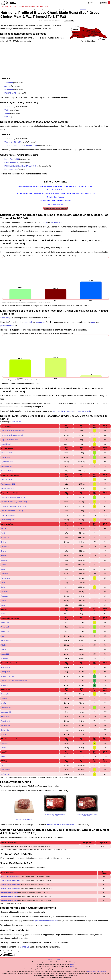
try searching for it (83, 411)
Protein (3, 614)
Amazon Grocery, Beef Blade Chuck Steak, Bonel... (87, 815)
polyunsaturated (7, 325)
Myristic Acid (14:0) (7, 462)
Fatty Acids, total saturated (10, 440)
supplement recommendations (45, 921)
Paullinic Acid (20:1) (7, 489)
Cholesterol (5, 743)
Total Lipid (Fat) (6, 444)
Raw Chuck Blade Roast (9, 893)
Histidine (4, 556)
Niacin (3, 636)
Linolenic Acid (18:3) (7, 520)
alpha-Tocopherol (6, 667)
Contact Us (25, 947)
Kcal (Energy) (5, 770)
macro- (44, 222)
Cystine (3, 542)
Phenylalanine (10, 93)
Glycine (7, 117)
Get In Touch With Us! (55, 204)
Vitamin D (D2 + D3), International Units (21, 145)
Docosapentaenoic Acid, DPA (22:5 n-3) (14, 502)
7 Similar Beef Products (56, 197)
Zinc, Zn (4, 735)
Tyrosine (4, 601)
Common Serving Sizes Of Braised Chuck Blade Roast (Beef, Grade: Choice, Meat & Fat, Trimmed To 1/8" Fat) (55, 193)
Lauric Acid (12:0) (12, 159)
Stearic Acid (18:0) (7, 471)
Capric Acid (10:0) (12, 162)
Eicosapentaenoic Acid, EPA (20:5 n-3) (13, 506)
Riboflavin (4, 645)
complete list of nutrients (63, 411)
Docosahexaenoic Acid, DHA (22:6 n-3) (20, 166)
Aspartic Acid (5, 538)
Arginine (4, 533)
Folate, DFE (5, 623)
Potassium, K (5, 721)
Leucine (3, 565)
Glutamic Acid (5, 547)
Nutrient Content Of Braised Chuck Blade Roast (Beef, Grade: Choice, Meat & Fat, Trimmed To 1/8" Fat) (55, 186)
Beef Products (16, 422)
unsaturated (41, 322)
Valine (7, 110)
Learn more (83, 9)
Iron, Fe (3, 703)
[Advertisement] (55, 60)
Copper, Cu (5, 698)
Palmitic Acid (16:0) (7, 466)
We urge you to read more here (96, 971)
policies (77, 962)
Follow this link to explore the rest (61, 824)
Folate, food (5, 627)
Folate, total (5, 632)
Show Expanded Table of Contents (55, 208)
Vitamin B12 (5, 654)
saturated (28, 322)
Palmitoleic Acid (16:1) (8, 484)
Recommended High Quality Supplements (56, 201)
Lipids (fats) (5, 318)
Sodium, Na (5, 730)
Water (3, 756)
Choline (3, 748)
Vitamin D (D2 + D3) (13, 142)
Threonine (9, 83)
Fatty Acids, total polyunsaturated (12, 435)
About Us (60, 960)
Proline (3, 583)
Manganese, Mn (6, 712)
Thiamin (3, 649)
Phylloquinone (5, 672)
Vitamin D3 (9, 107)
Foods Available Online (55, 190)
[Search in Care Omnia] (94, 3)
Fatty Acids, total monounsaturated (12, 431)
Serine (7, 113)
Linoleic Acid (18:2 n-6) (8, 515)
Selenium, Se (5, 726)
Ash (2, 765)
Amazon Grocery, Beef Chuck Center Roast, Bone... (55, 815)
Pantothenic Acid (6, 640)
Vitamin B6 (4, 659)
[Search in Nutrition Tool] (51, 21)
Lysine (3, 569)
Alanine (7, 86)
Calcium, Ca (5, 694)
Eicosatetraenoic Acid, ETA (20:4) (12, 511)
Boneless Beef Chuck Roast (24, 820)
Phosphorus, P (6, 716)
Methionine (4, 574)
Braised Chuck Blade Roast (10, 877)
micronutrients (57, 222)
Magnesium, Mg (11, 169)
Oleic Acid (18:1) (6, 480)
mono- (93, 322)
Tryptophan (5, 596)
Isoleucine (9, 90)
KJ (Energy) (5, 774)
